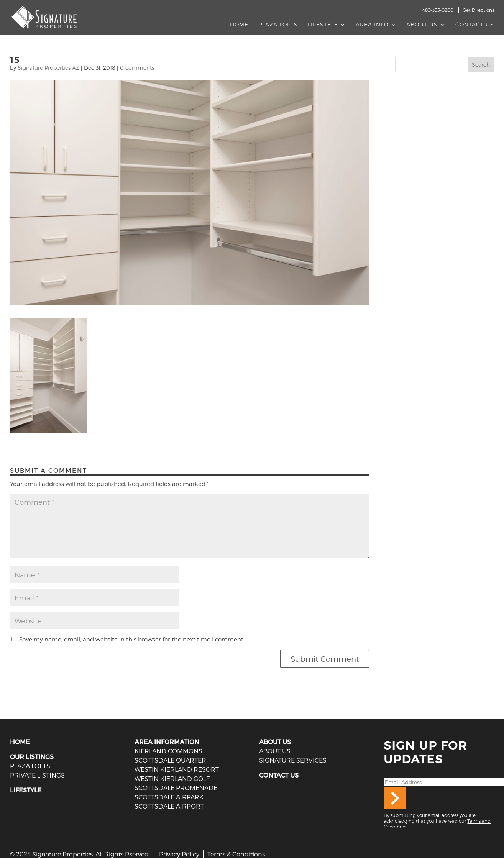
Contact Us (475, 25)
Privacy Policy (179, 854)
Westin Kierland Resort (177, 769)
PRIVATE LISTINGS (37, 775)
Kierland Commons (168, 751)
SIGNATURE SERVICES (293, 760)
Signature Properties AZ (48, 68)
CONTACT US (279, 775)
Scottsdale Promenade (176, 788)
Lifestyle (323, 25)
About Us (422, 25)
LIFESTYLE (26, 790)
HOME (20, 742)
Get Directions (478, 10)
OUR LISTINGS (32, 757)
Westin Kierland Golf (172, 778)
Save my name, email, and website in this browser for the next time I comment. (132, 639)
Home (239, 25)
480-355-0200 (438, 10)
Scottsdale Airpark (169, 797)
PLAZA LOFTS (30, 766)
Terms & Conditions (236, 854)
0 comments (137, 68)
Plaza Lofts (278, 25)
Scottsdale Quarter (170, 760)
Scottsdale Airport (169, 806)
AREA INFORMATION (167, 742)
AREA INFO (372, 25)
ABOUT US (275, 742)
